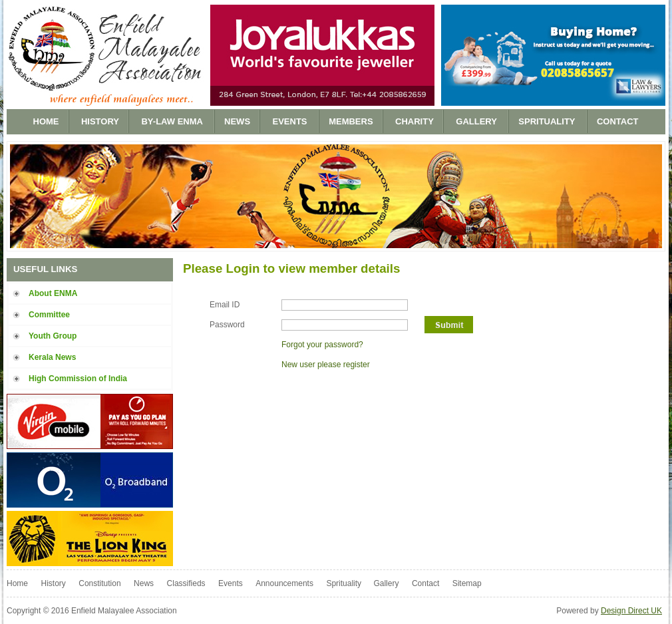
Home (46, 121)
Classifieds (186, 583)
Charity (415, 121)
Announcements (284, 583)
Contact (618, 121)
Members (351, 121)
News (237, 121)
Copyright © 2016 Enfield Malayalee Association (92, 611)
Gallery (477, 121)
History (100, 121)
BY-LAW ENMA (173, 121)
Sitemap (467, 583)
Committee (49, 315)
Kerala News (52, 357)
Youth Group (53, 336)
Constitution (99, 583)
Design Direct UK (631, 611)
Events (291, 121)
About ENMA (53, 293)
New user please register (326, 365)
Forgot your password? (322, 345)
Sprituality (548, 121)
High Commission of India (78, 379)
